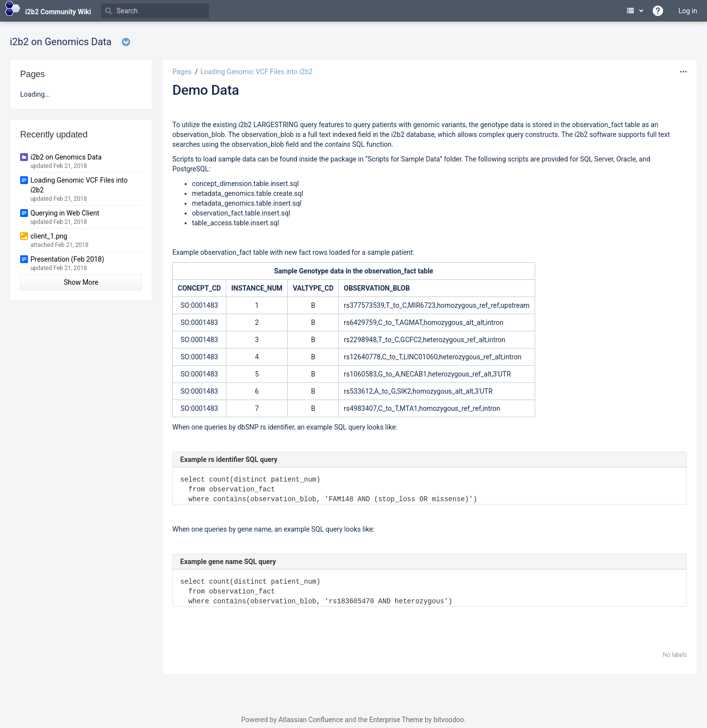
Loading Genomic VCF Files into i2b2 (257, 72)
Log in (688, 11)
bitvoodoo (449, 720)
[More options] (683, 72)
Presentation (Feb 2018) (67, 259)
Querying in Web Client (65, 213)
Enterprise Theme (396, 720)
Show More (81, 282)
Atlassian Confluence (311, 720)
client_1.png (49, 236)
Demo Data (206, 90)
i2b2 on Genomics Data (66, 157)
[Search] (155, 11)
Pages (182, 72)
